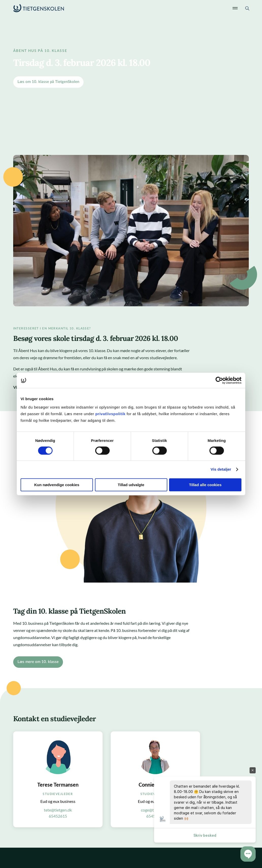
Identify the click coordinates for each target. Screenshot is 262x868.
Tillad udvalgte (131, 485)
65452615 (58, 816)
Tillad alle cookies (205, 485)
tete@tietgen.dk (58, 810)
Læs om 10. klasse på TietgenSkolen (48, 82)
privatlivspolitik (111, 414)
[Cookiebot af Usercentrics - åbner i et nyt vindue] (219, 380)
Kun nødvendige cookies (57, 485)
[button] (248, 854)
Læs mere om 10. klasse (38, 662)
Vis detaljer (221, 469)
